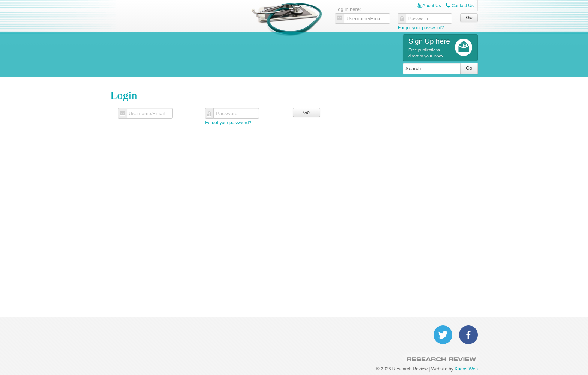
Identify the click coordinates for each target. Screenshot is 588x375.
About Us (429, 6)
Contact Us (460, 6)
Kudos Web (466, 369)
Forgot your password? (421, 28)
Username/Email (147, 114)
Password (227, 114)
